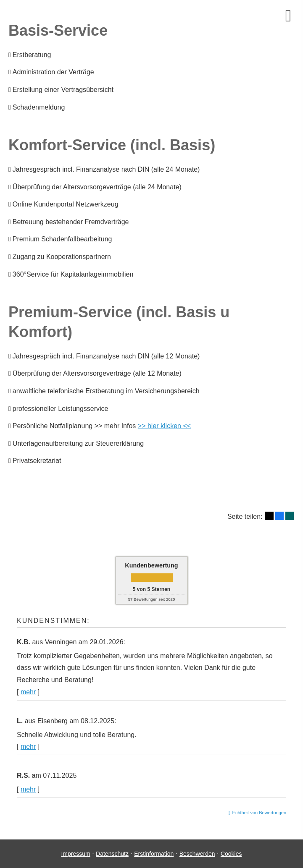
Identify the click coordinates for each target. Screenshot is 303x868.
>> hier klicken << (164, 426)
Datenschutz (112, 854)
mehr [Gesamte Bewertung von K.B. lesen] (28, 692)
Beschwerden (197, 854)
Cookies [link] (231, 854)
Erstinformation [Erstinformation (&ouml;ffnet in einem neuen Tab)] (154, 854)
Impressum (75, 854)
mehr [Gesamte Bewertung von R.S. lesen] (28, 789)
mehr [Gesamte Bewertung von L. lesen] (28, 746)
